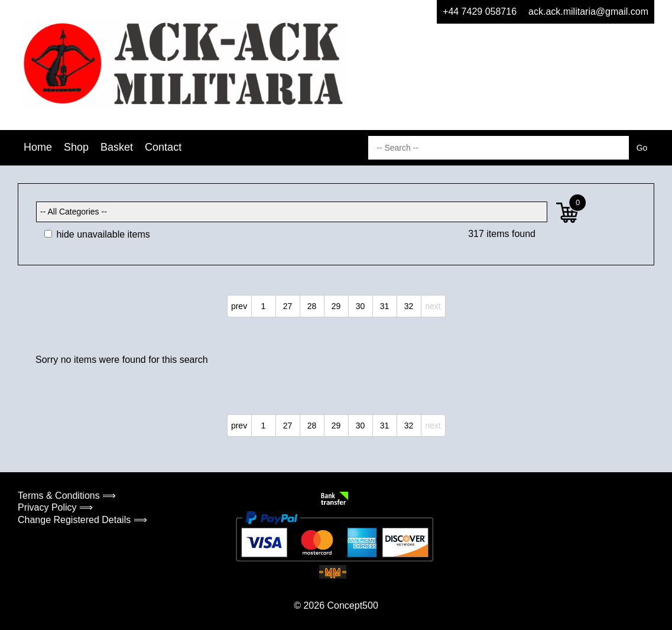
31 (385, 306)
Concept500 (352, 605)
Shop (76, 147)
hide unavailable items (97, 234)
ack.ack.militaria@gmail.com (588, 12)
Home (38, 147)
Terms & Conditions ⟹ (67, 496)
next (433, 306)
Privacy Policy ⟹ (55, 507)
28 (312, 306)
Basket (117, 147)
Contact (163, 147)
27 (288, 306)
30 (361, 306)
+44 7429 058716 (480, 12)
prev (239, 306)
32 (409, 306)
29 (336, 306)
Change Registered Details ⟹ (82, 520)
